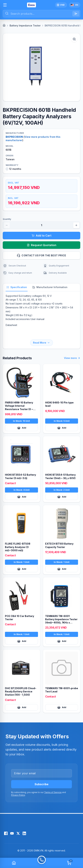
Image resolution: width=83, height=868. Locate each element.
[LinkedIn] (24, 833)
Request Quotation (42, 245)
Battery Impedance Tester (25, 26)
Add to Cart (41, 236)
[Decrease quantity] (7, 225)
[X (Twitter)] (18, 833)
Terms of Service (53, 792)
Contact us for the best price (47, 255)
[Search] (76, 14)
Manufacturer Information (50, 287)
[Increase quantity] (76, 225)
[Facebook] (6, 833)
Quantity (7, 219)
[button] (41, 67)
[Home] (4, 25)
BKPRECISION (14, 137)
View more (72, 358)
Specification (17, 287)
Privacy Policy (18, 795)
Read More (41, 343)
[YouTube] (12, 833)
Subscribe (41, 784)
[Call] (42, 863)
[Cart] (69, 863)
